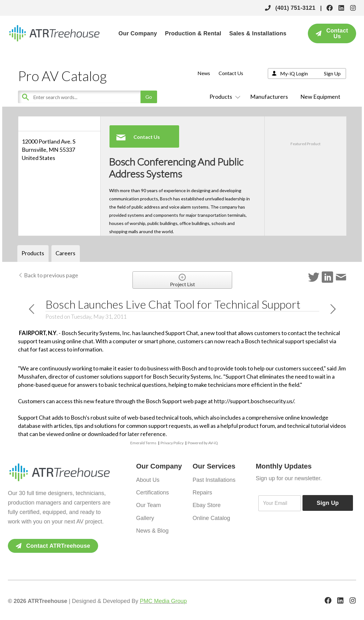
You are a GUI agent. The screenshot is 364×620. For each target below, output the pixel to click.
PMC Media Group (163, 601)
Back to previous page (48, 275)
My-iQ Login (294, 73)
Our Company (138, 33)
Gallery (145, 516)
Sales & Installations (258, 33)
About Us (148, 480)
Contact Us (231, 73)
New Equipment (320, 97)
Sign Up (332, 73)
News (204, 73)
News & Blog (152, 528)
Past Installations (214, 480)
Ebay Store (206, 504)
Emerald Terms (143, 443)
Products (224, 97)
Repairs (202, 492)
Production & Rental (193, 33)
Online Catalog (211, 516)
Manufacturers (269, 97)
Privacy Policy (172, 443)
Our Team (148, 504)
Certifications (152, 492)
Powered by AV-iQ (203, 443)
